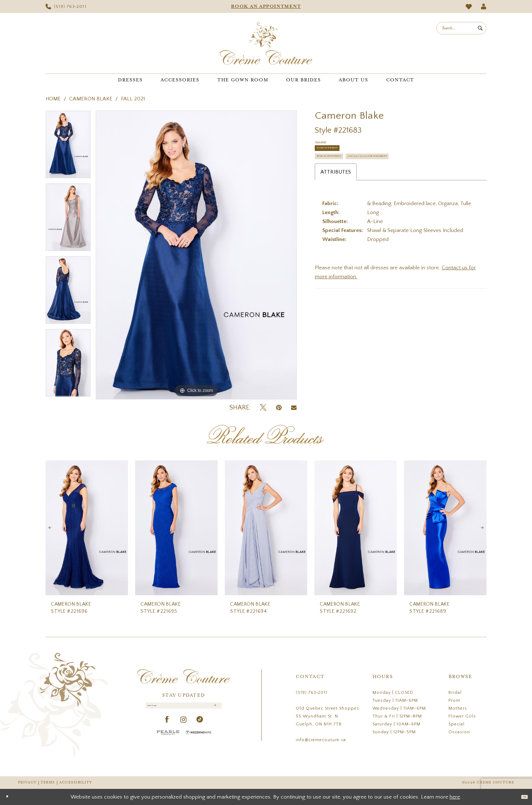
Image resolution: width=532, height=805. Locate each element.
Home (53, 99)
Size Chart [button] (327, 144)
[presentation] (87, 528)
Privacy (27, 783)
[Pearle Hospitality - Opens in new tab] (168, 740)
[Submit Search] (480, 28)
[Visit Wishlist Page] (469, 7)
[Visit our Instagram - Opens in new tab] (184, 727)
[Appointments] (266, 6)
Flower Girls (462, 716)
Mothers (458, 708)
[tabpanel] (68, 147)
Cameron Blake (91, 99)
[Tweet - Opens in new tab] (263, 408)
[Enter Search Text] (461, 28)
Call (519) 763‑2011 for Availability (366, 196)
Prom (454, 700)
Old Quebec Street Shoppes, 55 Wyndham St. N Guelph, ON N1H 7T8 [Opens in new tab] (328, 716)
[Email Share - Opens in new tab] (294, 408)
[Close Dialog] (11, 797)
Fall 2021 (133, 99)
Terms (48, 783)
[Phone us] (66, 6)
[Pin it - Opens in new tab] (279, 408)
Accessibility (76, 783)
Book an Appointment (349, 178)
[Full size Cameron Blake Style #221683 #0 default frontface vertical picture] (196, 255)
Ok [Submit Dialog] (521, 797)
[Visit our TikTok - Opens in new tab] (200, 727)
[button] (484, 6)
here (455, 797)
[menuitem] (66, 6)
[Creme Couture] (266, 43)
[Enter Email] (184, 709)
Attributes (336, 215)
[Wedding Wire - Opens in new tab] (199, 740)
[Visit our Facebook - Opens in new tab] (167, 727)
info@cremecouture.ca (321, 740)
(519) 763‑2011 (312, 693)
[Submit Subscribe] (214, 709)
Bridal (455, 693)
